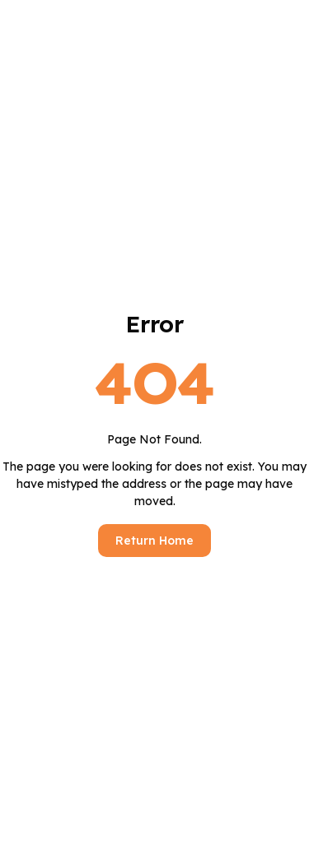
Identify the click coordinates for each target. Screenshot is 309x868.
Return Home (154, 541)
